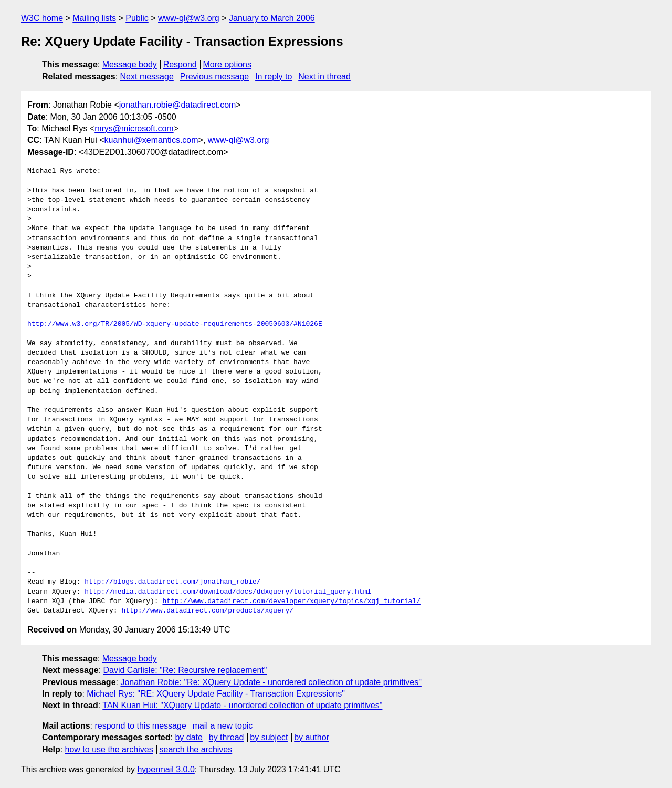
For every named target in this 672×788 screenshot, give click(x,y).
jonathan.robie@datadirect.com (178, 105)
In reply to (274, 76)
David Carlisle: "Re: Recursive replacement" (185, 670)
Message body (130, 64)
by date (188, 737)
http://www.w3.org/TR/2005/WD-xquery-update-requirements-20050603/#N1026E (175, 324)
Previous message (215, 76)
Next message (147, 76)
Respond (180, 64)
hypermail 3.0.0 (166, 769)
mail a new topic (223, 726)
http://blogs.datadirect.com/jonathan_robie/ (172, 582)
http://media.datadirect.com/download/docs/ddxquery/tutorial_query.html (228, 592)
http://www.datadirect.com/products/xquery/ (207, 611)
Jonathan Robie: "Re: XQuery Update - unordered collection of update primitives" (271, 682)
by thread (227, 737)
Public (137, 18)
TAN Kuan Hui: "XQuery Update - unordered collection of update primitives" (242, 705)
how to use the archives (109, 749)
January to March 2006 (272, 18)
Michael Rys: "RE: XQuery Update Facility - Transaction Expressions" (216, 694)
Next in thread (324, 76)
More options (228, 64)
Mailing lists (94, 18)
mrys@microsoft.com (134, 128)
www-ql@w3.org (189, 18)
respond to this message (140, 726)
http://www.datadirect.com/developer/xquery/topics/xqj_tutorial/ (291, 602)
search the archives (196, 749)
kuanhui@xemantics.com (151, 140)
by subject (269, 737)
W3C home (42, 18)
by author (312, 737)
